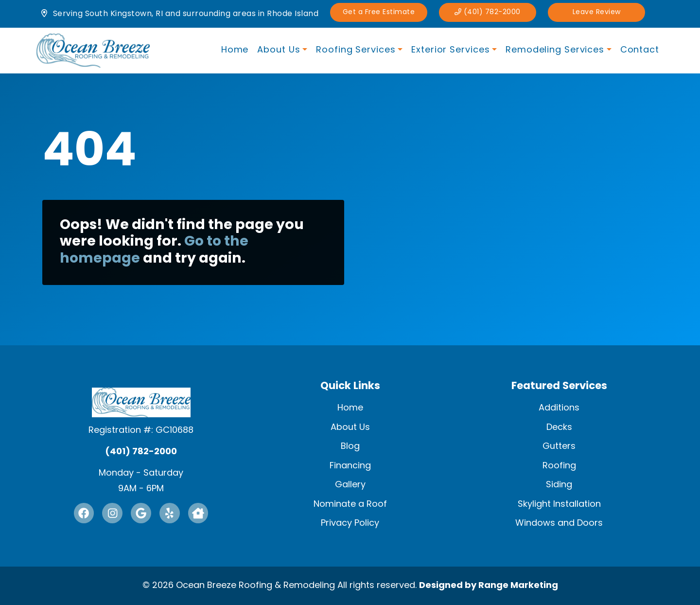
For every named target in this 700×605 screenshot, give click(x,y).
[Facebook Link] (84, 513)
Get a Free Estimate (380, 12)
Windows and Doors (559, 523)
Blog (350, 446)
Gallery (350, 485)
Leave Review (598, 12)
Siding (559, 485)
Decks (559, 427)
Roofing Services (356, 50)
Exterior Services (450, 50)
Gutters (559, 446)
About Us (279, 50)
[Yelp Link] (170, 513)
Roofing (559, 465)
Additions (559, 408)
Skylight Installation (559, 504)
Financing (350, 465)
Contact (640, 50)
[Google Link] (141, 513)
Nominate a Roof (350, 504)
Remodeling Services (555, 50)
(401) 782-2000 (489, 12)
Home (235, 50)
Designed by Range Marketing (489, 585)
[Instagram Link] (112, 513)
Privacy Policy (350, 523)
